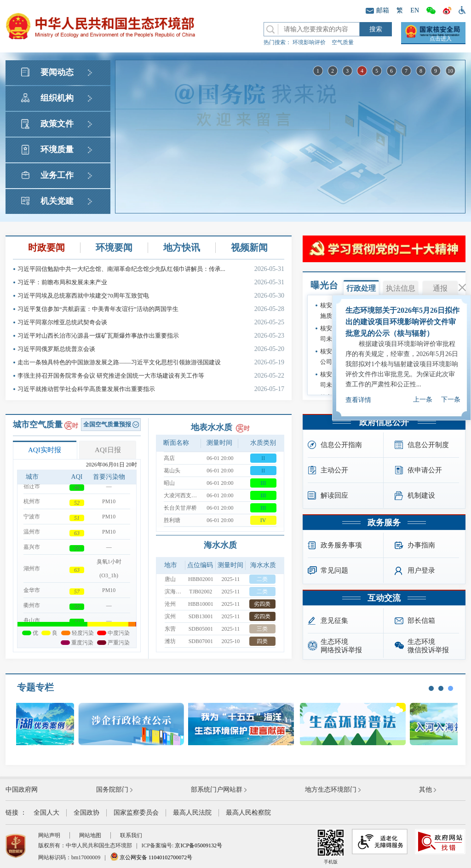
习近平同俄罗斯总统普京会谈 (151, 349)
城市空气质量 (38, 425)
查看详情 (358, 389)
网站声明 (49, 835)
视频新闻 (249, 247)
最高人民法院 (192, 813)
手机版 (331, 847)
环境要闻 (114, 247)
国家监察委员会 (136, 813)
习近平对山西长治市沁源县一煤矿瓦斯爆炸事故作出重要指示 (151, 336)
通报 (440, 288)
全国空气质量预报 (111, 424)
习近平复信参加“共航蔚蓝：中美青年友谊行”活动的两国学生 (151, 309)
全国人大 (46, 813)
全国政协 (86, 813)
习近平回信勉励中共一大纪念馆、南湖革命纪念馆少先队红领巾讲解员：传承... (151, 269)
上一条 (423, 389)
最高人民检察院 (248, 813)
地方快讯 (182, 247)
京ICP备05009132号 (198, 845)
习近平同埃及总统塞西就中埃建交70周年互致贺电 (151, 296)
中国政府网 (22, 790)
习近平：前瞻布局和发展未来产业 (151, 282)
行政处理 (361, 288)
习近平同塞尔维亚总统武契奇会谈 (151, 322)
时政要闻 (46, 247)
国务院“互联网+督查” (381, 373)
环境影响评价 (309, 42)
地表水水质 (212, 427)
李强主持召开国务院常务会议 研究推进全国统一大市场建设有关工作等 (151, 376)
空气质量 (343, 42)
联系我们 (131, 835)
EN (415, 10)
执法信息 (401, 288)
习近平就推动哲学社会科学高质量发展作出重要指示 (151, 389)
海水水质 (220, 545)
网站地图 (90, 835)
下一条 (451, 389)
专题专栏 (35, 687)
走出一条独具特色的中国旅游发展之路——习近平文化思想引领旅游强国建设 (151, 362)
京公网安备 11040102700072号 (151, 857)
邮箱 (377, 10)
